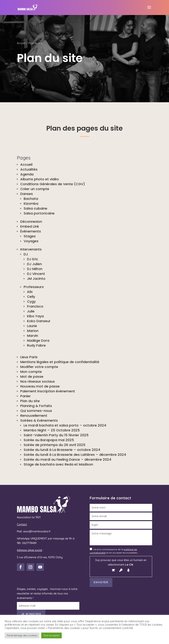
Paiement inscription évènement (48, 391)
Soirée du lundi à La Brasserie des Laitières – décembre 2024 (75, 455)
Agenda (27, 174)
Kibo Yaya (35, 316)
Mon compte (31, 372)
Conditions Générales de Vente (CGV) (53, 184)
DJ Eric (33, 259)
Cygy (31, 301)
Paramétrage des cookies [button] (22, 635)
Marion (33, 331)
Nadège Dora (38, 340)
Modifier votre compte (39, 367)
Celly (31, 297)
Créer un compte (35, 189)
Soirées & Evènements (39, 420)
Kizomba (31, 204)
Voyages (31, 241)
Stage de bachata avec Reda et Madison (58, 464)
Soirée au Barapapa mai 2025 (49, 440)
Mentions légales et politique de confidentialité (60, 362)
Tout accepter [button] (51, 635)
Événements (31, 231)
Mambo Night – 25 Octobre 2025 (52, 430)
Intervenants (31, 249)
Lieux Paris (29, 357)
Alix (30, 292)
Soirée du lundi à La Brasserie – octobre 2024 (62, 450)
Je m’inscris (31, 614)
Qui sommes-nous (36, 411)
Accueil (21, 43)
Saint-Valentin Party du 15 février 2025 (56, 435)
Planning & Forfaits (36, 406)
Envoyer (101, 582)
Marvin (33, 336)
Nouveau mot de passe (40, 386)
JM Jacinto (36, 279)
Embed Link (30, 226)
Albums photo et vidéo (40, 179)
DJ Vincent (36, 274)
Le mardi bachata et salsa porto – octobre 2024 (65, 425)
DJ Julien (34, 264)
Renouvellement (34, 416)
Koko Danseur (39, 321)
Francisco (35, 306)
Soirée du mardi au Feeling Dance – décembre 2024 (67, 459)
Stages (30, 236)
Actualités (29, 169)
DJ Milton (35, 269)
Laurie (32, 326)
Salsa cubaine (35, 208)
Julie (31, 311)
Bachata (31, 199)
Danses (27, 194)
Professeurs (34, 287)
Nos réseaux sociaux (38, 381)
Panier (26, 396)
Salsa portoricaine (39, 213)
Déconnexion (31, 222)
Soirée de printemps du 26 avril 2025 (54, 445)
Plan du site (30, 401)
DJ (26, 254)
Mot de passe (32, 377)
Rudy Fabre (36, 345)
